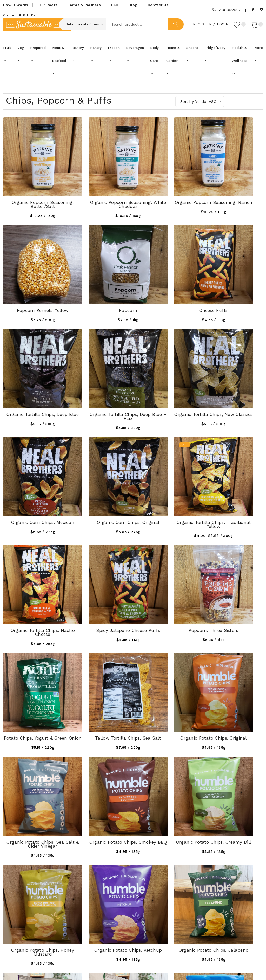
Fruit (7, 57)
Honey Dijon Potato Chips (100, 810)
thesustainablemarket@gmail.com (47, 932)
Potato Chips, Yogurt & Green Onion (233, 456)
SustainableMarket (53, 969)
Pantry (96, 57)
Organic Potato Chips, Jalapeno (233, 634)
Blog (133, 5)
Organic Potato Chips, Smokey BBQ (233, 545)
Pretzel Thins (166, 721)
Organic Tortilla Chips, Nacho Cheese (33, 456)
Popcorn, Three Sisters (166, 454)
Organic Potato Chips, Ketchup (166, 634)
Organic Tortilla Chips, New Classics (33, 367)
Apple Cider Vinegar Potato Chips (33, 812)
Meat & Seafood (59, 64)
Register (201, 26)
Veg (21, 57)
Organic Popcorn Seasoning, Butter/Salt (33, 189)
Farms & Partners (84, 5)
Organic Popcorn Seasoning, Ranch (166, 189)
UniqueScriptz (250, 969)
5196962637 (227, 10)
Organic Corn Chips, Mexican (100, 367)
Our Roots (48, 5)
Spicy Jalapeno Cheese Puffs (100, 456)
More (259, 57)
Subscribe (249, 905)
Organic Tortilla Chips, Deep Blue (166, 278)
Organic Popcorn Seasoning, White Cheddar (100, 189)
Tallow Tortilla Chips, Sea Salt (33, 545)
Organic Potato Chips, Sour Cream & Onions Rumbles (100, 723)
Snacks (192, 57)
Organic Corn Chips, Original (166, 367)
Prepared (38, 57)
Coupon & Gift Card (21, 15)
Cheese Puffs (100, 276)
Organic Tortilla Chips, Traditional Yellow (233, 367)
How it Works (104, 901)
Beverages (135, 57)
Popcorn (33, 276)
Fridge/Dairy (215, 57)
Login (221, 26)
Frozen (114, 57)
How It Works (16, 5)
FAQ (115, 5)
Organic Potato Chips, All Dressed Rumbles (33, 723)
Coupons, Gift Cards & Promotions (110, 913)
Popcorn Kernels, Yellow (233, 187)
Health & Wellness (240, 64)
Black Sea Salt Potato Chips (233, 723)
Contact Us (158, 5)
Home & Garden (173, 64)
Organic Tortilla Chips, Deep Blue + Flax (233, 278)
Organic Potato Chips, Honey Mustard (100, 634)
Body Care (154, 64)
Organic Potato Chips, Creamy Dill (33, 634)
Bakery (78, 57)
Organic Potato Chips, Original (100, 545)
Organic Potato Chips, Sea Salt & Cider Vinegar (166, 545)
